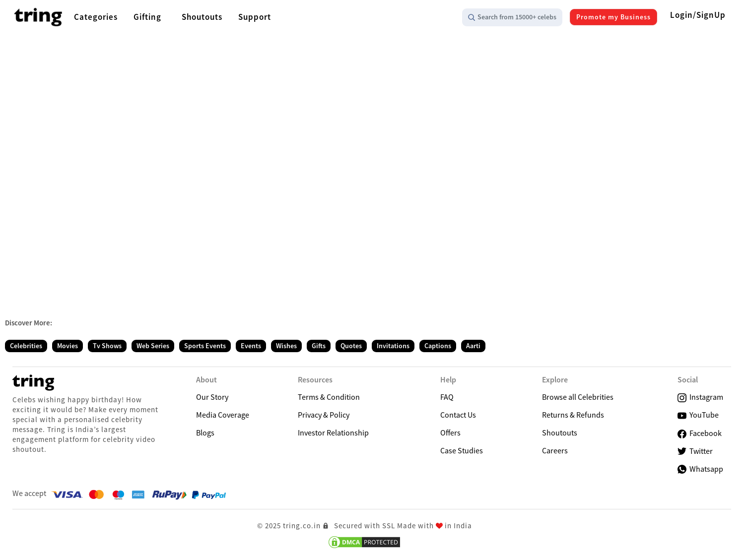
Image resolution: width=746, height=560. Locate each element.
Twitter (695, 451)
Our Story (212, 397)
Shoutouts (560, 433)
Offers (450, 433)
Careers (555, 450)
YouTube (698, 415)
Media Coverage (223, 415)
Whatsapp (700, 469)
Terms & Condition (329, 397)
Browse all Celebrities (578, 397)
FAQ (447, 397)
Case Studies (462, 450)
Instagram (700, 397)
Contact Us (458, 415)
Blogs (205, 433)
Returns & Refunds (573, 415)
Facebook (700, 433)
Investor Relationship (333, 433)
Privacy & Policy (324, 415)
